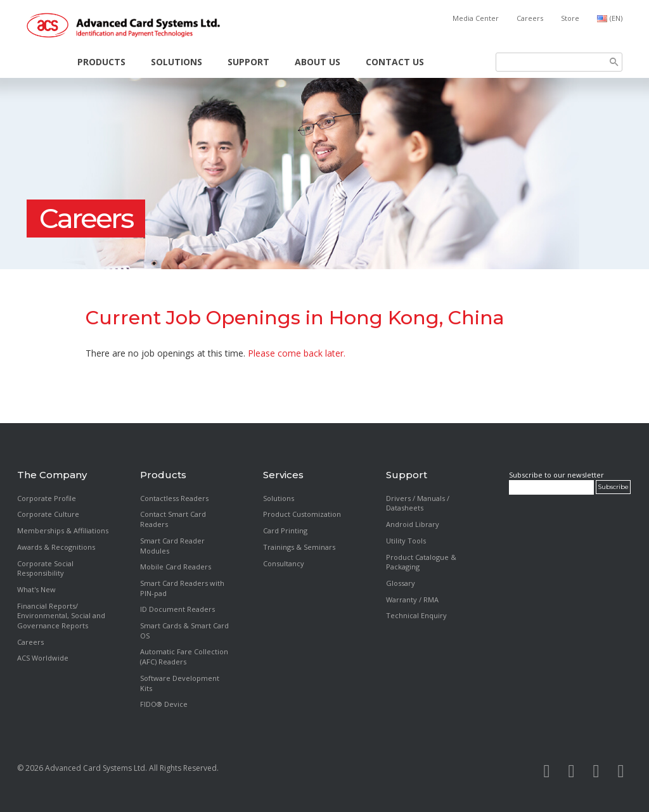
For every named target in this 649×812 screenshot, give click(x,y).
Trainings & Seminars (299, 547)
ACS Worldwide (43, 658)
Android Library (413, 524)
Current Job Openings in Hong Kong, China (295, 318)
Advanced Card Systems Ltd (95, 768)
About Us (318, 62)
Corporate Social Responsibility (45, 568)
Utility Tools (406, 541)
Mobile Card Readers (176, 567)
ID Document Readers (177, 609)
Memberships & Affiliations (63, 530)
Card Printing (285, 530)
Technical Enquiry (416, 615)
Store (570, 18)
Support (248, 62)
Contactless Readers (174, 498)
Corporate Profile (47, 498)
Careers (530, 18)
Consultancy (284, 563)
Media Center (476, 18)
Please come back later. (297, 353)
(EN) (616, 18)
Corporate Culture (48, 514)
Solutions (177, 62)
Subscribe (613, 487)
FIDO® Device (164, 704)
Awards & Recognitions (56, 547)
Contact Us (395, 62)
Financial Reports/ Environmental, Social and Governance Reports (61, 616)
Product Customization (302, 514)
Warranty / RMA (412, 599)
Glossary (401, 583)
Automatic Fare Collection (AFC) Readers (184, 657)
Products (101, 62)
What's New (36, 589)
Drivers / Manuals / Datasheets (418, 503)
